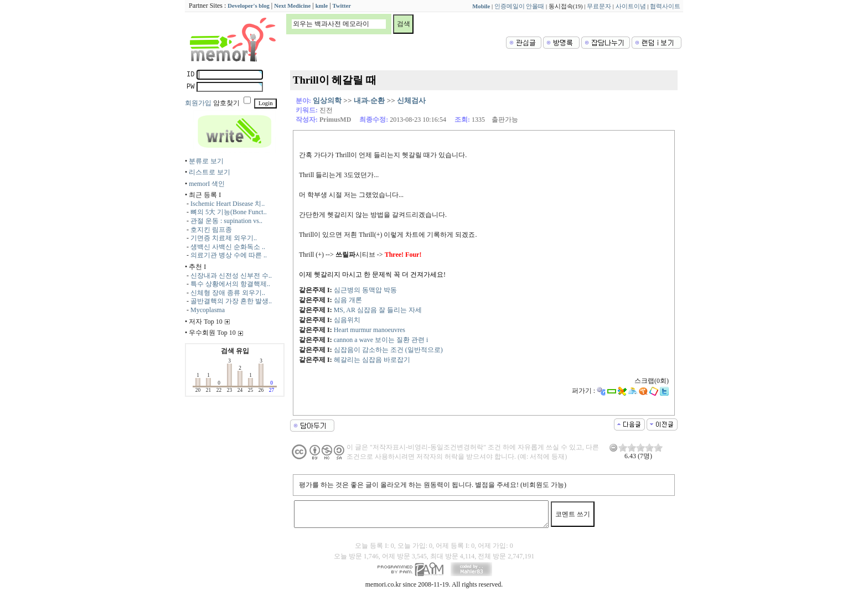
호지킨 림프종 (211, 230)
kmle (322, 6)
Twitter (342, 6)
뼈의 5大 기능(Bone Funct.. (229, 212)
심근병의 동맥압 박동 (365, 290)
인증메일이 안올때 (520, 6)
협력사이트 (665, 6)
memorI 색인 (207, 184)
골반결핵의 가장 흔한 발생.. (231, 301)
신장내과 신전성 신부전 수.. (231, 276)
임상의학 (327, 100)
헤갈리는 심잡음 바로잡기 (372, 360)
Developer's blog (248, 6)
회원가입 (198, 103)
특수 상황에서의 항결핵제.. (230, 284)
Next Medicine (292, 6)
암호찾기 (226, 103)
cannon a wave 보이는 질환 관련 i (381, 340)
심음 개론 (348, 300)
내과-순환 (369, 100)
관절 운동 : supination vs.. (226, 221)
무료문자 (599, 6)
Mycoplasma (208, 310)
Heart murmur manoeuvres (370, 330)
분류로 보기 (206, 161)
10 (658, 447)
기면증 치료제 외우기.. (224, 238)
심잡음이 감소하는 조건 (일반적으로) (388, 350)
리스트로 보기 (210, 172)
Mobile (481, 6)
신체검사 (411, 100)
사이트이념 (631, 6)
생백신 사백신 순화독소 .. (228, 247)
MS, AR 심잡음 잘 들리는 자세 (378, 310)
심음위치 (347, 320)
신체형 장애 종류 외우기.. (228, 293)
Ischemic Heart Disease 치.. (228, 204)
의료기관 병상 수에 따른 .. (229, 255)
